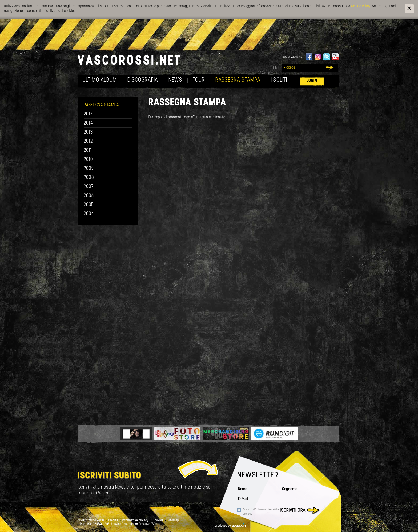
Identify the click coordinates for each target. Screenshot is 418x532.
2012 (88, 141)
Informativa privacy (135, 521)
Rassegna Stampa (238, 80)
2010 (88, 160)
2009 (89, 169)
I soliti (279, 80)
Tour (199, 80)
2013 (88, 132)
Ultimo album (100, 80)
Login (312, 81)
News (175, 80)
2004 (89, 214)
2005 (89, 205)
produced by (230, 526)
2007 (89, 187)
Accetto (261, 512)
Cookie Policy (361, 6)
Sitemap (173, 521)
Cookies (158, 521)
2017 (88, 114)
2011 (88, 151)
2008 (89, 178)
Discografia (143, 80)
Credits (113, 521)
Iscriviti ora (293, 511)
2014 (88, 123)
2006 (89, 196)
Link (276, 68)
